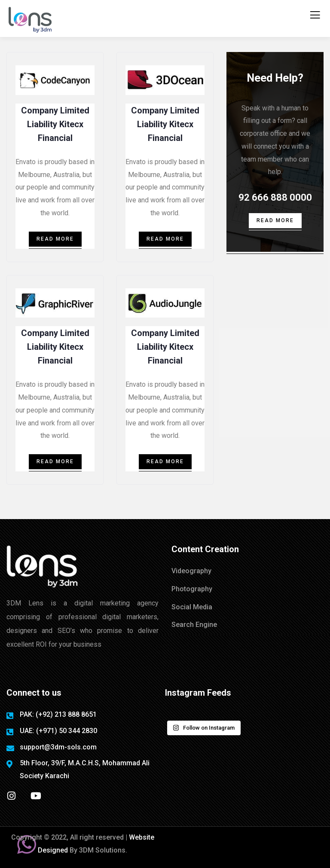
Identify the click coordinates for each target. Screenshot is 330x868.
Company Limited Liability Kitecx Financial (55, 124)
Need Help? (275, 78)
